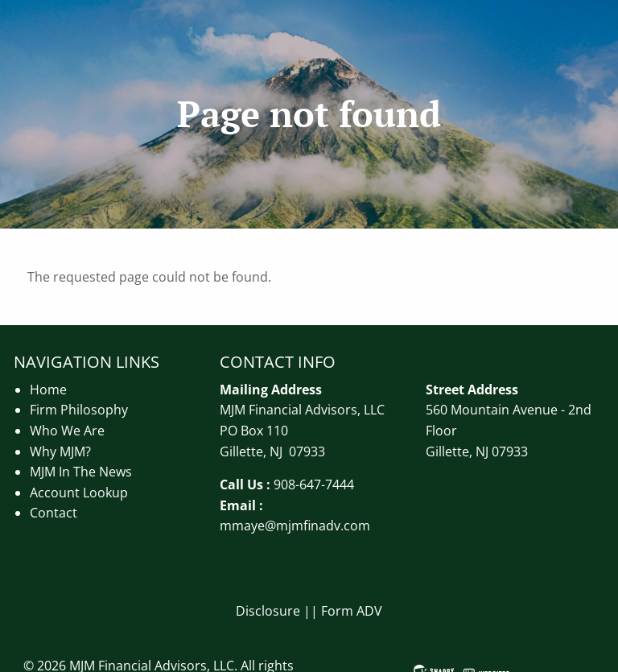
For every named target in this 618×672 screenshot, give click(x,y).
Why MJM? (60, 451)
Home (48, 390)
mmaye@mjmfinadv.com (295, 526)
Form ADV (352, 611)
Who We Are (67, 431)
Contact (54, 513)
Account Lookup (79, 493)
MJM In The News (81, 472)
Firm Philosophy (79, 410)
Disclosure (268, 611)
